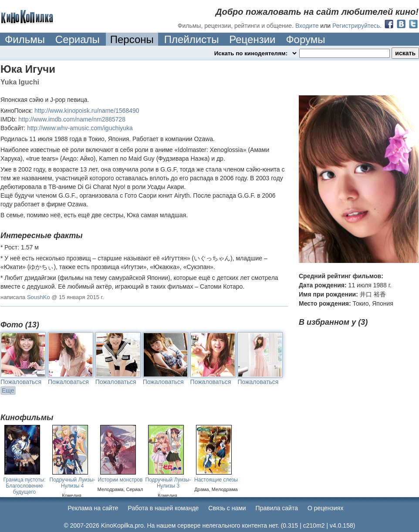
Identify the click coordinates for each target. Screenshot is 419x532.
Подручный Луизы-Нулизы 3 (168, 483)
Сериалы (78, 39)
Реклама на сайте (93, 508)
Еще (8, 391)
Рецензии (252, 39)
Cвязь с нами (227, 508)
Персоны (132, 39)
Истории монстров (120, 480)
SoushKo (39, 297)
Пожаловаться (21, 382)
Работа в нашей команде (164, 508)
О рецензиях (326, 508)
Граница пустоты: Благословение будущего (25, 486)
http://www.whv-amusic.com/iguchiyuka (80, 128)
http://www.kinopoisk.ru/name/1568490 (87, 111)
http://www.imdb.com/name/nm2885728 (72, 119)
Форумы (305, 39)
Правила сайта (277, 508)
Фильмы (25, 39)
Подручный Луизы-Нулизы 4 (73, 483)
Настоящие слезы (216, 480)
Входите (307, 26)
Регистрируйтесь (356, 26)
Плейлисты (192, 39)
